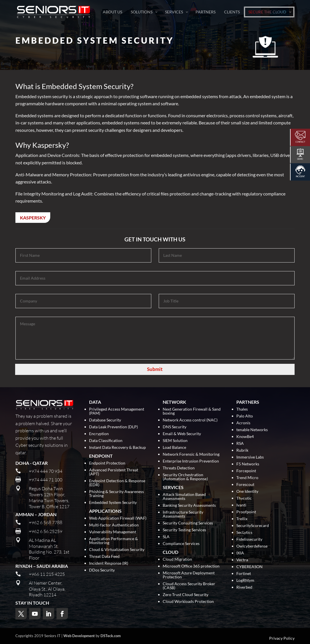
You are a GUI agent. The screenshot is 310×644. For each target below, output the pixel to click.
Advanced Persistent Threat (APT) (114, 472)
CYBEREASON (249, 567)
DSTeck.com (111, 636)
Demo (300, 159)
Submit (155, 369)
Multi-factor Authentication (114, 525)
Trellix (242, 519)
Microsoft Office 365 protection (191, 566)
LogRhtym (245, 581)
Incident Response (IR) (109, 563)
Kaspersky (33, 218)
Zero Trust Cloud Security (186, 595)
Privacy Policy (282, 638)
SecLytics (244, 533)
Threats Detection (179, 468)
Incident (300, 176)
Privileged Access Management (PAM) (117, 411)
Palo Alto (245, 416)
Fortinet (244, 574)
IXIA (240, 553)
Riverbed (244, 587)
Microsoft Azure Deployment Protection (189, 575)
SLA (166, 537)
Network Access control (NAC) (190, 420)
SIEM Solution (175, 441)
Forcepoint (246, 471)
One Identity (247, 491)
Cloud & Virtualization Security (117, 550)
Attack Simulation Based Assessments (184, 497)
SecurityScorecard (253, 526)
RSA (240, 444)
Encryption (99, 434)
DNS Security (175, 427)
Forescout (245, 485)
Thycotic (244, 498)
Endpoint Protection (107, 463)
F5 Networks (248, 464)
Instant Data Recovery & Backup (117, 448)
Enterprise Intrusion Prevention (191, 461)
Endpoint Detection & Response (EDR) (117, 483)
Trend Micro (247, 478)
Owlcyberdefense (252, 546)
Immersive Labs (250, 457)
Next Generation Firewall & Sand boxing (192, 411)
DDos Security (102, 570)
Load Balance (174, 448)
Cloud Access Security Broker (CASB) (189, 586)
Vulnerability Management (113, 532)
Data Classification (106, 441)
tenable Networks (252, 430)
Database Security (105, 420)
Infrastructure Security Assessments (183, 514)
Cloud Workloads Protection (188, 602)
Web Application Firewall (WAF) (118, 518)
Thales (242, 409)
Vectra (242, 560)
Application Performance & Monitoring (113, 541)
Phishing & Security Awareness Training (116, 494)
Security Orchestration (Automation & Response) (185, 477)
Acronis (243, 423)
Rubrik (242, 450)
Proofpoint (246, 512)
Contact (300, 142)
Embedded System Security (113, 503)
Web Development (79, 636)
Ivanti (241, 505)
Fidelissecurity (249, 539)
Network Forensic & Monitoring (191, 454)
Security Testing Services (184, 530)
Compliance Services (181, 544)
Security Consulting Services (188, 523)
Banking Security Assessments (189, 505)
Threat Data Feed (104, 557)
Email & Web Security (182, 434)
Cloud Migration (177, 559)
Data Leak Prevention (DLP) (113, 427)
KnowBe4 (245, 437)
